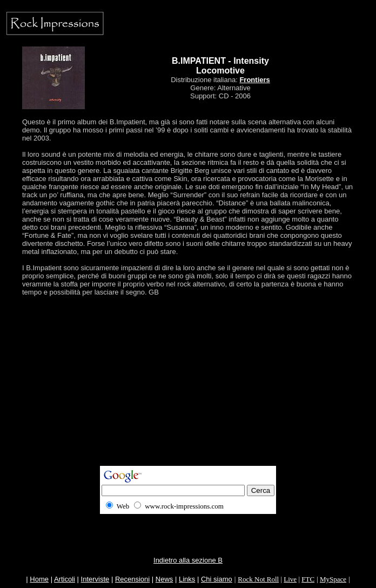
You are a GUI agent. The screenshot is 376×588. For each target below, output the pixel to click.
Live (290, 579)
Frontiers (254, 80)
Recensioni (132, 579)
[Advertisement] (190, 390)
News (164, 579)
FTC (308, 579)
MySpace (333, 579)
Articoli (65, 579)
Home (39, 579)
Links (187, 579)
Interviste (95, 579)
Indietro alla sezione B (188, 560)
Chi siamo (217, 579)
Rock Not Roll (258, 579)
